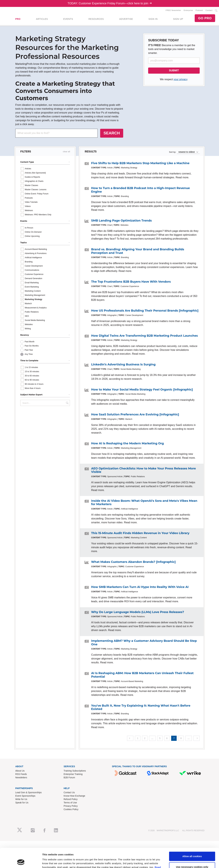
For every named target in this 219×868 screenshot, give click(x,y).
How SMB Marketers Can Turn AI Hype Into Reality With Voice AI (140, 587)
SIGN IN (153, 19)
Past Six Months (32, 346)
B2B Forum (69, 777)
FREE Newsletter (173, 10)
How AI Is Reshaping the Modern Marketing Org (127, 443)
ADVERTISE (126, 19)
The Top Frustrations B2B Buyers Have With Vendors (131, 282)
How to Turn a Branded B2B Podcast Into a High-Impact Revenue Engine (140, 190)
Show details (50, 569)
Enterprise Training (73, 774)
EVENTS (68, 19)
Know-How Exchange (74, 796)
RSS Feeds (21, 774)
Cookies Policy (71, 809)
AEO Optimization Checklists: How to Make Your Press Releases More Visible (143, 470)
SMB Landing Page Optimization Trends (121, 221)
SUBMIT (174, 70)
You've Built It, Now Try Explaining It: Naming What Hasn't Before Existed (141, 707)
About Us (20, 771)
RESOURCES (96, 19)
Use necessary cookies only (192, 556)
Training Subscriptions (75, 771)
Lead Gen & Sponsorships (28, 792)
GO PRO (205, 18)
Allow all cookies (192, 546)
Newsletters (21, 777)
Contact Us (69, 792)
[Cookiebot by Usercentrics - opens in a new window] (21, 569)
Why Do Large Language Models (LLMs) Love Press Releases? (138, 612)
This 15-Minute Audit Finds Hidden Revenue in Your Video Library (140, 533)
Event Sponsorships (25, 796)
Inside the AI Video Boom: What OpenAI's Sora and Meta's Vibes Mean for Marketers (144, 503)
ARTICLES (42, 19)
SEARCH (112, 133)
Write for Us (21, 799)
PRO (18, 19)
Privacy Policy (71, 806)
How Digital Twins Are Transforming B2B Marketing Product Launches (144, 336)
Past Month (30, 342)
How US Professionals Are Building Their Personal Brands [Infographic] (145, 311)
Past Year (29, 350)
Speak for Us (22, 803)
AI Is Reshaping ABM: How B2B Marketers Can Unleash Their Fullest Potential (142, 675)
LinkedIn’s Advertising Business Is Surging (123, 364)
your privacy (180, 79)
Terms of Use (70, 803)
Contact (209, 10)
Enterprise (188, 10)
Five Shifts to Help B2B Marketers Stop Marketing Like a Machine (140, 163)
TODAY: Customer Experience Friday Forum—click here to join (110, 3)
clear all (66, 152)
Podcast (199, 10)
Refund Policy (71, 799)
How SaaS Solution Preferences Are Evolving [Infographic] (135, 414)
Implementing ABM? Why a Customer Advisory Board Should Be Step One (144, 643)
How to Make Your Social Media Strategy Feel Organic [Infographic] (142, 390)
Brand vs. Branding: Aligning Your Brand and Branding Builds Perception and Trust (138, 251)
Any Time (29, 354)
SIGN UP (178, 19)
